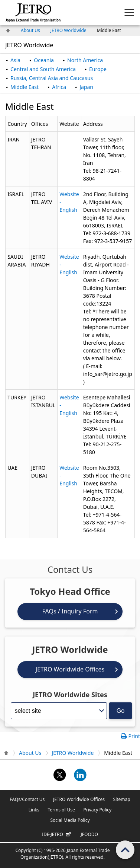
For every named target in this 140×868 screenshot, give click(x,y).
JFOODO (89, 834)
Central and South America (43, 69)
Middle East (25, 87)
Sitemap (122, 799)
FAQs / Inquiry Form (70, 611)
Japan (86, 87)
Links (34, 810)
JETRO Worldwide (69, 30)
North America (85, 60)
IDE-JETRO (57, 835)
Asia (15, 60)
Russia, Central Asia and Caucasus (52, 78)
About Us (30, 30)
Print (134, 736)
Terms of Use (61, 810)
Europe (98, 69)
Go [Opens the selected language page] (121, 711)
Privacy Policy (97, 810)
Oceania (44, 60)
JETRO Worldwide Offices (70, 669)
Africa (59, 87)
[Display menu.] (129, 13)
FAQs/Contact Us (27, 799)
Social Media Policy (70, 820)
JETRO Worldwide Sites (70, 695)
